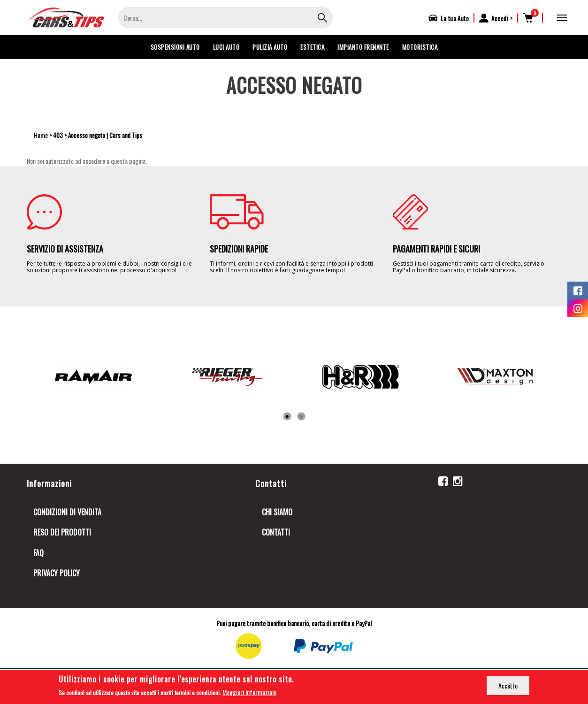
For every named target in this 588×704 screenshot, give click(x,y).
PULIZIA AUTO (270, 47)
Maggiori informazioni (249, 693)
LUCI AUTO (226, 47)
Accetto (508, 685)
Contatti (276, 532)
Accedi (500, 18)
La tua (455, 18)
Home (41, 135)
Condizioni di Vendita (67, 512)
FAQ (38, 553)
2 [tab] (301, 417)
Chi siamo (277, 512)
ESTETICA (312, 47)
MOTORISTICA (420, 47)
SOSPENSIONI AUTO (175, 47)
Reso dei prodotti (62, 532)
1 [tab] (287, 417)
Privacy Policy (57, 573)
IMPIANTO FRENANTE (363, 47)
